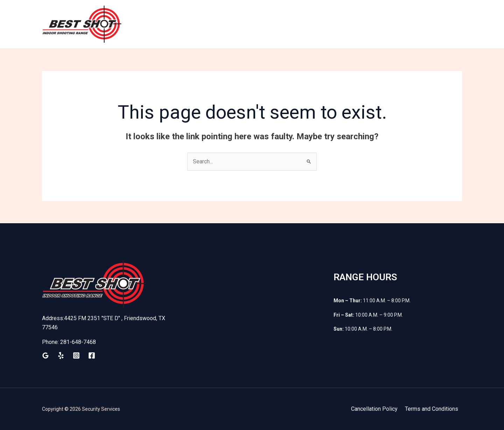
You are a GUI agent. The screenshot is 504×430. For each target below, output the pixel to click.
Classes (413, 24)
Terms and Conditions (432, 409)
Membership (269, 24)
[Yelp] (61, 355)
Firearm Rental (317, 24)
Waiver (381, 24)
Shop (354, 24)
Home (208, 24)
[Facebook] (92, 355)
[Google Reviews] (45, 355)
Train (234, 24)
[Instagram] (76, 355)
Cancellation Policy (376, 409)
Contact (446, 24)
